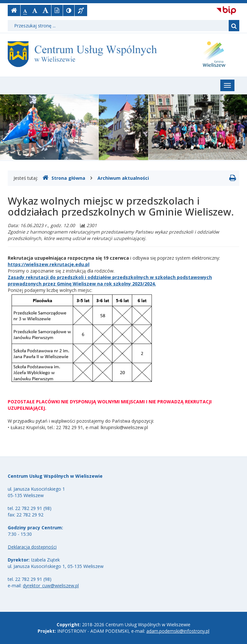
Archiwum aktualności (123, 178)
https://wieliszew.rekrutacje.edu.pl (49, 264)
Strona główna (64, 178)
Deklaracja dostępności (32, 547)
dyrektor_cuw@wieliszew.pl (51, 586)
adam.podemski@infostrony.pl (178, 631)
